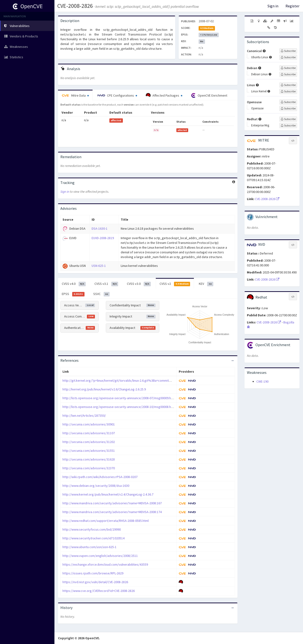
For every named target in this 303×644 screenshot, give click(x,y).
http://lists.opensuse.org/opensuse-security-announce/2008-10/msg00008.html (119, 407)
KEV (206, 284)
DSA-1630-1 (100, 228)
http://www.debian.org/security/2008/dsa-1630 (96, 486)
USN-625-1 (99, 266)
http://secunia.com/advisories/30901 (89, 424)
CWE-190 (262, 381)
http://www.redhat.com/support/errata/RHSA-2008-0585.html (106, 521)
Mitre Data (75, 95)
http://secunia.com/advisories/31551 (89, 451)
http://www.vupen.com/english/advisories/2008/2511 (100, 556)
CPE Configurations (117, 95)
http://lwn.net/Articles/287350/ (84, 416)
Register (292, 6)
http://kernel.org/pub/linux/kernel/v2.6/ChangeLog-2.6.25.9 (104, 389)
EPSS (73, 294)
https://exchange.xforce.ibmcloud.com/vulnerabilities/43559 (105, 564)
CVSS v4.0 (74, 284)
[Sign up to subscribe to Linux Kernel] (288, 91)
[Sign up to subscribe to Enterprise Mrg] (288, 125)
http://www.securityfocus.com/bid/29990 (92, 529)
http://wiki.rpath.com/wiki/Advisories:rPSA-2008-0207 (100, 477)
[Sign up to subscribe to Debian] (288, 68)
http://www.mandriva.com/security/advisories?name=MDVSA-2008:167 (112, 503)
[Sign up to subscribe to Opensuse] (288, 102)
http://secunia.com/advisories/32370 (89, 468)
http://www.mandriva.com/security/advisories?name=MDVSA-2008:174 (112, 512)
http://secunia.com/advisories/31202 (89, 442)
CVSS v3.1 (106, 284)
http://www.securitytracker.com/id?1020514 (94, 538)
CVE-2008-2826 (75, 6)
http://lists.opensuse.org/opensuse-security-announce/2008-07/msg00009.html (119, 398)
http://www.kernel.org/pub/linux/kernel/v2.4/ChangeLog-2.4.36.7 (108, 494)
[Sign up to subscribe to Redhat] (288, 119)
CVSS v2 (175, 284)
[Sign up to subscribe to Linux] (288, 85)
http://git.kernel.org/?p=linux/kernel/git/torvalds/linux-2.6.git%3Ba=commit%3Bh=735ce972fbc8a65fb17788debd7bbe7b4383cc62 (155, 380)
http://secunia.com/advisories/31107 (89, 433)
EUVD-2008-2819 (103, 238)
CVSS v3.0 (139, 284)
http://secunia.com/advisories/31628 (89, 459)
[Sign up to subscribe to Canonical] (288, 51)
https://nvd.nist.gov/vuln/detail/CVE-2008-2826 (95, 582)
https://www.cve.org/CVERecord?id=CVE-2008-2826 (99, 591)
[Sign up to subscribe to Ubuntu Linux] (288, 57)
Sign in (273, 6)
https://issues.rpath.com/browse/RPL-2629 (93, 573)
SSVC (102, 294)
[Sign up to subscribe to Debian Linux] (288, 74)
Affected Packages (164, 95)
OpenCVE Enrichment (209, 95)
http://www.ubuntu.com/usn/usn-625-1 (89, 547)
